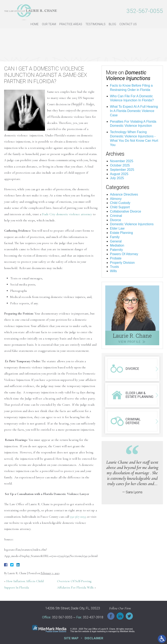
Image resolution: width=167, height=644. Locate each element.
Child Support (120, 207)
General (116, 241)
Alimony (116, 199)
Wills (113, 271)
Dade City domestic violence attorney (67, 214)
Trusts (114, 267)
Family (115, 237)
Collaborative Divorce (126, 211)
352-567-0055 (145, 11)
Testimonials (95, 24)
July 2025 (117, 178)
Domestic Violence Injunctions (132, 224)
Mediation (117, 245)
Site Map (71, 638)
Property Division (122, 263)
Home (35, 24)
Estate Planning (121, 233)
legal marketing (99, 631)
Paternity (116, 250)
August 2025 (119, 174)
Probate (116, 258)
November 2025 (122, 161)
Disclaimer (94, 638)
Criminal (116, 216)
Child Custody (120, 203)
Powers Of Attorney (124, 254)
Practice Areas (71, 24)
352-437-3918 (93, 617)
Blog (112, 24)
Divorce (115, 220)
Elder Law (117, 228)
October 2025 (120, 165)
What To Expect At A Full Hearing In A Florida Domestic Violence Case (134, 111)
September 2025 (122, 170)
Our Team (49, 24)
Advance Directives (124, 194)
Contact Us (128, 24)
